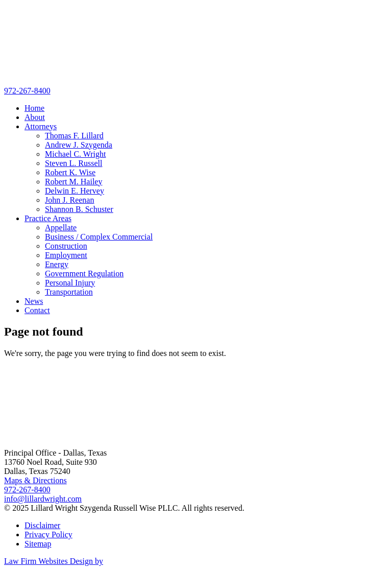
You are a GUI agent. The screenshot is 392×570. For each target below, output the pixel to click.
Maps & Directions (35, 480)
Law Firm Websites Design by (54, 561)
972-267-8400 (27, 91)
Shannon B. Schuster (79, 209)
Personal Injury (70, 283)
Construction (66, 246)
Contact (37, 310)
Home (34, 108)
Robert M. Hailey (73, 182)
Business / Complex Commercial (99, 237)
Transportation (69, 292)
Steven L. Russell (73, 163)
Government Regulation (84, 274)
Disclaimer (42, 525)
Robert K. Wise (70, 172)
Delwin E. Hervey (75, 191)
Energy (57, 264)
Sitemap (38, 544)
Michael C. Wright (75, 154)
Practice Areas (48, 218)
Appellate (61, 228)
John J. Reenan (69, 200)
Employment (66, 255)
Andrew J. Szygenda (79, 145)
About (35, 117)
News (34, 301)
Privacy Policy (48, 535)
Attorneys (41, 126)
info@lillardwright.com (43, 499)
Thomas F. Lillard (74, 136)
